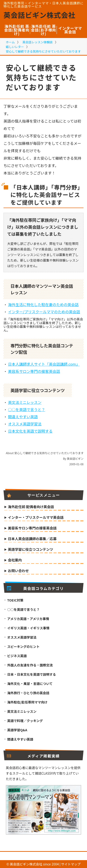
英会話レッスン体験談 (38, 42)
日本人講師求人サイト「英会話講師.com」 (44, 364)
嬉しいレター (15, 47)
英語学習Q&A (17, 730)
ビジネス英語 (17, 656)
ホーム (10, 42)
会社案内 (15, 560)
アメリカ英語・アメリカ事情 (28, 619)
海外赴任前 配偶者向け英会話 (31, 507)
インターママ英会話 (70, 30)
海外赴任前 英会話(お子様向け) (43, 30)
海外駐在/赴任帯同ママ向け (27, 702)
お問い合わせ (18, 571)
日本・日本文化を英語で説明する (32, 674)
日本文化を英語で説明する (30, 431)
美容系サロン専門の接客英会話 (34, 371)
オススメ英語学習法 (25, 424)
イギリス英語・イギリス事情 (28, 628)
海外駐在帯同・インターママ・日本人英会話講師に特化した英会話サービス (43, 5)
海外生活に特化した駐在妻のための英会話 (43, 304)
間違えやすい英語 (23, 417)
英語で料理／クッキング (25, 721)
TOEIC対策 (15, 600)
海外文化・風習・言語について (30, 684)
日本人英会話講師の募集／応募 (32, 539)
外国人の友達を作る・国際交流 (30, 665)
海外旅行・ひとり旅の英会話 (28, 693)
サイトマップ (71, 864)
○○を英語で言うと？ (27, 409)
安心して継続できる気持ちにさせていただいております (43, 51)
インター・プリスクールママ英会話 (36, 518)
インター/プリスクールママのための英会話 (44, 312)
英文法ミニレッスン (25, 402)
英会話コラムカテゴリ (35, 588)
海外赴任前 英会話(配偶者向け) (17, 30)
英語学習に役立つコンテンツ (31, 550)
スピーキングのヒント (23, 646)
